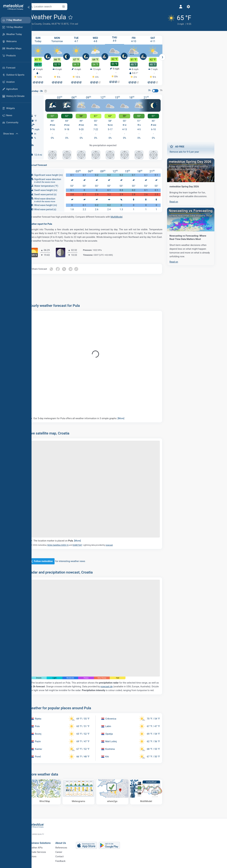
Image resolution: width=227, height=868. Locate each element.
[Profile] (158, 7)
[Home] (12, 7)
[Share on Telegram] (79, 269)
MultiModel (124, 217)
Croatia (54, 24)
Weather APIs (43, 845)
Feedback (68, 861)
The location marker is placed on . (65, 541)
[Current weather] (155, 19)
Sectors (40, 855)
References (69, 845)
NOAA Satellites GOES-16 (66, 545)
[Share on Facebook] (66, 269)
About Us (69, 840)
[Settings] (166, 7)
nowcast (117, 545)
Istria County (43, 24)
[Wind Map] (53, 792)
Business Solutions (47, 840)
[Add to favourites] (78, 17)
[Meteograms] (86, 792)
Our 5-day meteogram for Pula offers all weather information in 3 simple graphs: (87, 418)
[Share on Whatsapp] (59, 269)
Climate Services (45, 850)
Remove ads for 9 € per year (199, 148)
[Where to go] (120, 792)
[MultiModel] (154, 792)
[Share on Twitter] (72, 269)
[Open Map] (71, 7)
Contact (67, 855)
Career (67, 850)
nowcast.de (114, 686)
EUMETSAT (85, 545)
